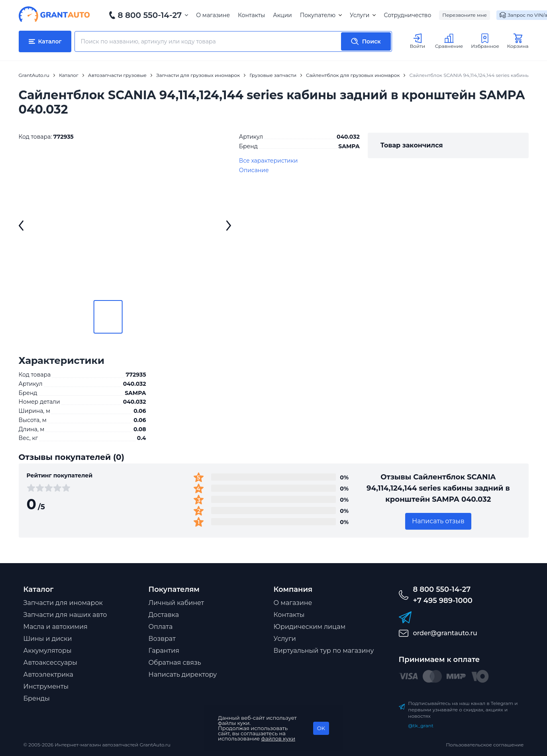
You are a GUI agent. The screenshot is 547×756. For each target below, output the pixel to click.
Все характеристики (269, 161)
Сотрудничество (407, 15)
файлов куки (278, 738)
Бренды (37, 698)
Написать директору (183, 675)
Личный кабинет (176, 603)
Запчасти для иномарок (63, 603)
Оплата (161, 627)
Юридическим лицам (310, 627)
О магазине (213, 15)
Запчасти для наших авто (65, 615)
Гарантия (164, 651)
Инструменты (46, 686)
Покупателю (321, 15)
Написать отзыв (438, 521)
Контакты (251, 15)
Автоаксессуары (50, 663)
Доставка (164, 615)
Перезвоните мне (465, 15)
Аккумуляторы (48, 651)
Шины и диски (48, 639)
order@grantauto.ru (445, 633)
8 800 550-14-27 (150, 15)
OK (321, 728)
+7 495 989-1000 (443, 601)
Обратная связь (175, 663)
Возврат (162, 639)
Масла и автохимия (56, 627)
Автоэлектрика (48, 675)
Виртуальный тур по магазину (324, 651)
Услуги (363, 15)
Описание (254, 170)
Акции (282, 15)
